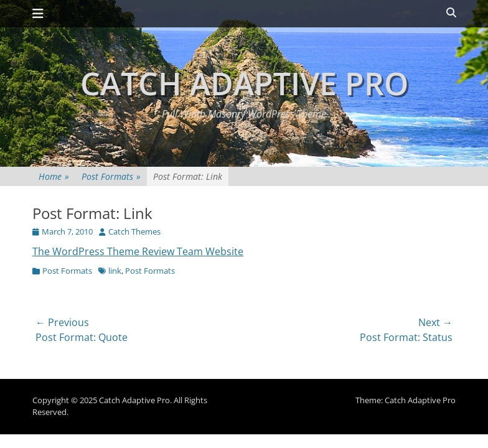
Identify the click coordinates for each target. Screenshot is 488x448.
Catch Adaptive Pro (244, 83)
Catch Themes (134, 231)
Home (54, 176)
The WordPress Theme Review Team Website (138, 251)
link (115, 271)
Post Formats (111, 176)
